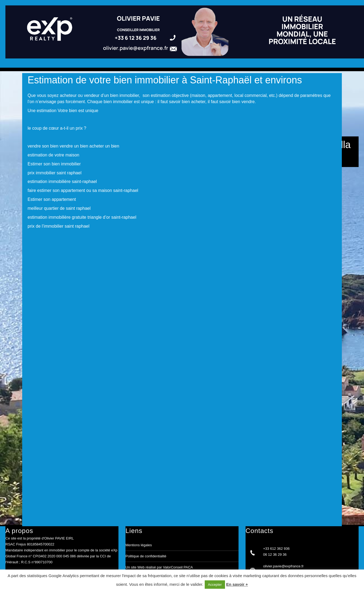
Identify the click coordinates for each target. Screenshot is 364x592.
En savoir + (237, 584)
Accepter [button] (215, 585)
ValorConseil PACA (178, 567)
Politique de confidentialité (146, 556)
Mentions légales (139, 545)
